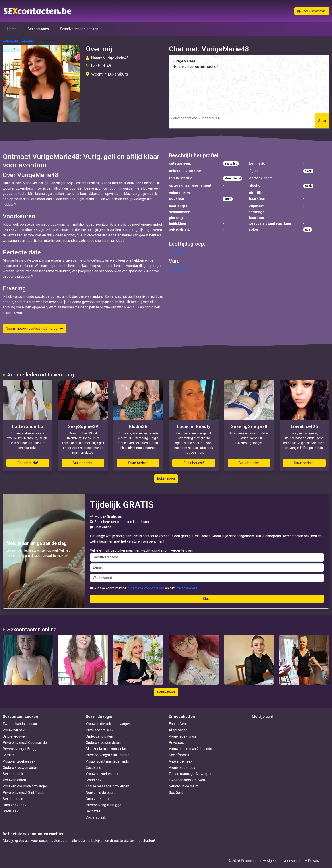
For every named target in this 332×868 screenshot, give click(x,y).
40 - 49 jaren (178, 251)
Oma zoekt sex (14, 805)
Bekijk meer (166, 478)
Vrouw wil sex (14, 730)
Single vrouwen (15, 736)
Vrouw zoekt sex (182, 768)
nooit (308, 186)
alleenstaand (233, 178)
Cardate (9, 755)
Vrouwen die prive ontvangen (25, 786)
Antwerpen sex (180, 761)
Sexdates (93, 811)
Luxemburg (177, 268)
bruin (228, 199)
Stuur (322, 121)
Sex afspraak (13, 774)
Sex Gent (176, 793)
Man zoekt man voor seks (106, 749)
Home (12, 29)
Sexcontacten (38, 29)
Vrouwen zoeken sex (19, 761)
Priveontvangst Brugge (21, 749)
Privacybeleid (186, 588)
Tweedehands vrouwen (187, 780)
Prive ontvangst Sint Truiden (25, 793)
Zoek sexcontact (312, 11)
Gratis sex (11, 811)
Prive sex (176, 743)
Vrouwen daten (14, 780)
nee (308, 230)
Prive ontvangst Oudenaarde (25, 743)
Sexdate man (13, 799)
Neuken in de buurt (100, 793)
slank (308, 171)
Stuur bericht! (28, 463)
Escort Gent (178, 724)
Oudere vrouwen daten (20, 768)
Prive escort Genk (100, 730)
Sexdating (29, 40)
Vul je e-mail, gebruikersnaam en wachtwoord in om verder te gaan (207, 555)
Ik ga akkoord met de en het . (144, 588)
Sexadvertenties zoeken (79, 29)
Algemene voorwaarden (146, 588)
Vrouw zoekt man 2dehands (107, 761)
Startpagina (10, 40)
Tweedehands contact (20, 724)
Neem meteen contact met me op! (34, 328)
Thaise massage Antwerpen (107, 786)
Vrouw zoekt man (182, 736)
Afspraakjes (178, 730)
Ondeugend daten (99, 736)
